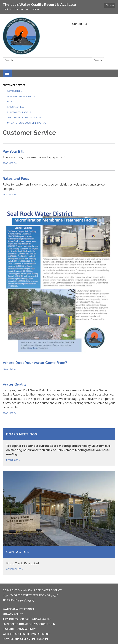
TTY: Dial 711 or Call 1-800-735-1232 (27, 619)
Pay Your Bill (14, 91)
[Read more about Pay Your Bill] (59, 157)
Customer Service (14, 85)
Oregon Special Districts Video (25, 118)
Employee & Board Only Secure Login (29, 624)
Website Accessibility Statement (26, 634)
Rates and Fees (16, 107)
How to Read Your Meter (21, 96)
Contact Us (80, 24)
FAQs (10, 102)
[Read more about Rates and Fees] (59, 186)
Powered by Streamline (20, 639)
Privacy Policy (13, 614)
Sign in (43, 639)
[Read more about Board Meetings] (59, 447)
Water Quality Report (19, 609)
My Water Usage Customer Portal (27, 123)
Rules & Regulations (19, 112)
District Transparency (19, 629)
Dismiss (110, 5)
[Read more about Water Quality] (59, 398)
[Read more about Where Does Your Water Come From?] (59, 289)
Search (98, 60)
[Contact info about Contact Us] (59, 523)
